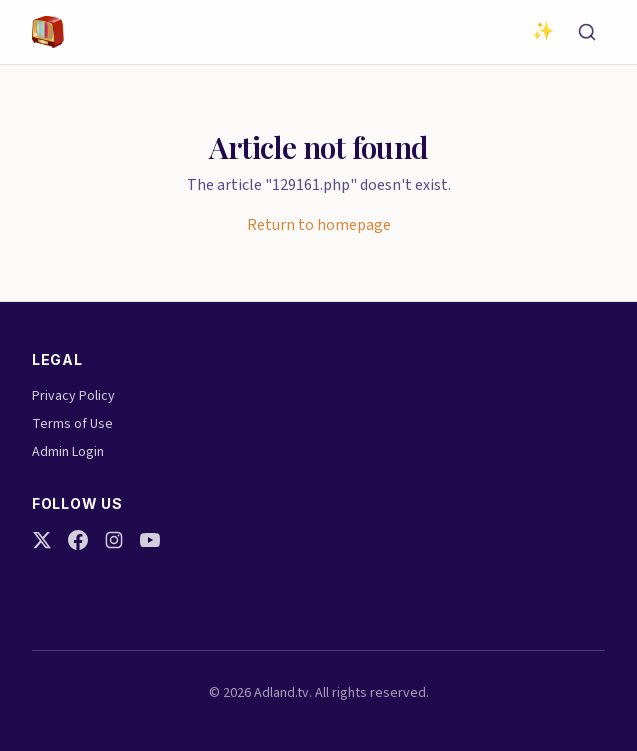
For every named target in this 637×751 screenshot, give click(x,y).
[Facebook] (78, 540)
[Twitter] (42, 540)
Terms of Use (72, 424)
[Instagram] (114, 540)
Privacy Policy (73, 396)
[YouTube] (150, 540)
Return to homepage (319, 225)
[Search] (587, 32)
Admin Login (68, 452)
